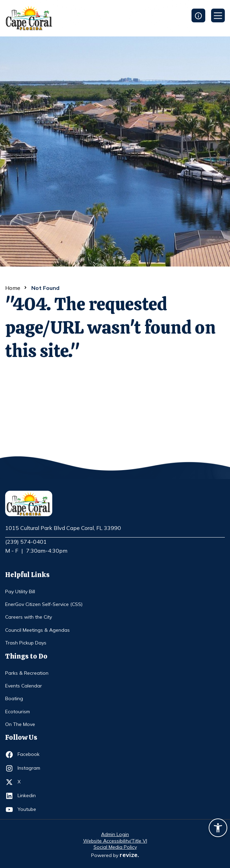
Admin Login (115, 834)
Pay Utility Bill (20, 592)
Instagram (30, 768)
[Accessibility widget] (218, 829)
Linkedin (30, 796)
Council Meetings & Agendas (37, 630)
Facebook (30, 755)
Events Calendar (24, 686)
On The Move (20, 724)
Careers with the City (29, 617)
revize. (129, 855)
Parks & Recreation (27, 673)
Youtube (30, 810)
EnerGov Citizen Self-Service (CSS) (44, 604)
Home (13, 288)
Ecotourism (18, 712)
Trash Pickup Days (26, 643)
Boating (14, 698)
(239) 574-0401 (26, 542)
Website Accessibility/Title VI (115, 841)
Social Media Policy (115, 847)
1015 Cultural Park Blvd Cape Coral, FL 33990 (63, 528)
